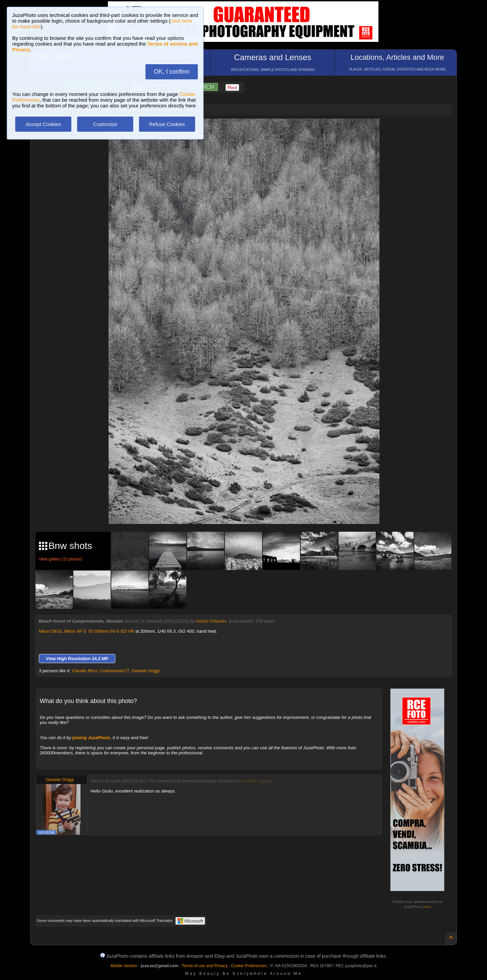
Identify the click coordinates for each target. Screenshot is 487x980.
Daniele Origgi (145, 671)
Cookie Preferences (249, 966)
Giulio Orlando (211, 621)
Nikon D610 (50, 631)
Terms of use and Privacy (205, 966)
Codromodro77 (114, 671)
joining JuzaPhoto (91, 738)
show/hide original (254, 781)
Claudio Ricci (85, 671)
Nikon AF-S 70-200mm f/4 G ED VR (99, 631)
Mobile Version (124, 966)
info (427, 907)
